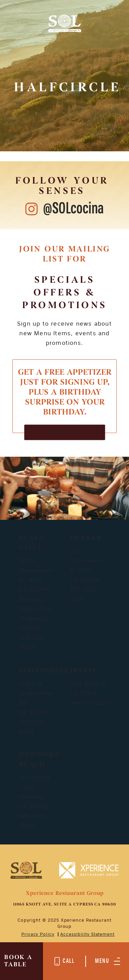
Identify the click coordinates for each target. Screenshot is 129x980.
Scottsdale (44, 671)
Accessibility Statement (87, 934)
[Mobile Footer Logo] (26, 870)
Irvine (84, 671)
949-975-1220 (90, 703)
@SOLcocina (73, 209)
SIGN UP (64, 432)
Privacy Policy (38, 934)
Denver (86, 538)
